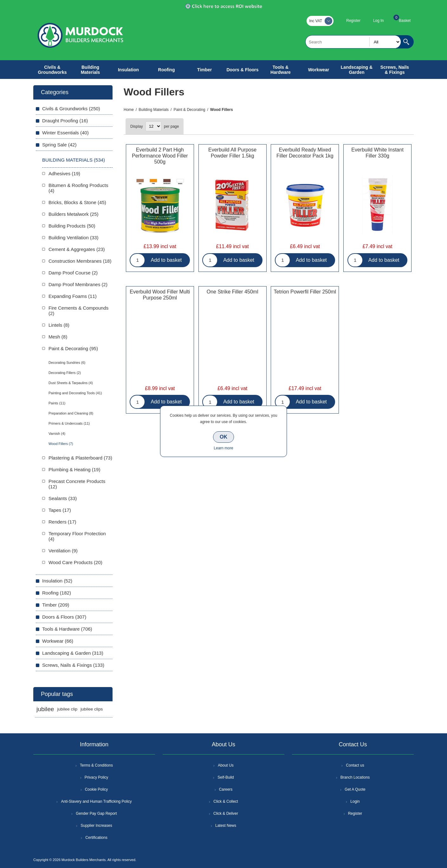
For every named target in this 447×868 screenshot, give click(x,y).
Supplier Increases (96, 826)
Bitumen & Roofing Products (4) (78, 188)
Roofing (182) (57, 593)
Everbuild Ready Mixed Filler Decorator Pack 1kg (305, 153)
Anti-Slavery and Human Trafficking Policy (96, 801)
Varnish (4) (57, 434)
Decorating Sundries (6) (67, 363)
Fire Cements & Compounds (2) (78, 311)
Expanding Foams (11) (73, 296)
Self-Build (226, 777)
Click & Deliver (226, 813)
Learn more (223, 448)
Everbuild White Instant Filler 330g (377, 153)
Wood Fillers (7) (61, 444)
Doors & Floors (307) (64, 617)
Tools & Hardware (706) (67, 629)
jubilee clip (67, 709)
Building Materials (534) (74, 160)
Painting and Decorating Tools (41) (75, 393)
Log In (378, 21)
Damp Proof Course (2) (73, 273)
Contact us (355, 765)
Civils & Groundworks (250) (71, 109)
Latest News (226, 826)
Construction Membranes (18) (80, 261)
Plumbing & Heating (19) (74, 469)
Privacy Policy (97, 777)
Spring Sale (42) (59, 145)
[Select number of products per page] (153, 126)
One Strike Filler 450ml (233, 292)
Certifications (96, 838)
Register (353, 21)
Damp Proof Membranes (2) (78, 284)
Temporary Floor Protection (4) (77, 536)
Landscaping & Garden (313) (73, 653)
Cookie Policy (97, 789)
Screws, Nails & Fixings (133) (73, 665)
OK (223, 437)
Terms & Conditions (96, 765)
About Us (226, 765)
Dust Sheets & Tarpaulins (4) (71, 383)
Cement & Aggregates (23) (77, 249)
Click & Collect (226, 801)
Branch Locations (355, 777)
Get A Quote (355, 789)
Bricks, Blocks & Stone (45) (77, 202)
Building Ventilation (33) (74, 238)
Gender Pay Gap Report (96, 813)
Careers (226, 789)
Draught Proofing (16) (65, 121)
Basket (405, 21)
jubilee (45, 709)
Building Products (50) (72, 226)
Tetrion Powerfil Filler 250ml (305, 292)
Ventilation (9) (63, 551)
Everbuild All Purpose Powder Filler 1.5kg (232, 153)
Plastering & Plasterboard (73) (80, 458)
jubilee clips (92, 709)
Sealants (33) (63, 498)
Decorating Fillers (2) (65, 373)
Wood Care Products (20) (75, 562)
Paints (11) (57, 403)
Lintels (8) (59, 325)
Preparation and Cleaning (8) (71, 413)
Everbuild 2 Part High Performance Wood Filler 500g (160, 156)
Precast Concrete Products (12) (77, 484)
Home (129, 110)
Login (355, 801)
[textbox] (353, 42)
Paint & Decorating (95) (73, 348)
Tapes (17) (60, 510)
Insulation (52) (57, 581)
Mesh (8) (58, 337)
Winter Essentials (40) (65, 133)
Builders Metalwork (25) (74, 214)
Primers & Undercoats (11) (69, 423)
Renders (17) (62, 522)
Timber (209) (56, 605)
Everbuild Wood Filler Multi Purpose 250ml (160, 295)
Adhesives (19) (64, 174)
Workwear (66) (58, 641)
